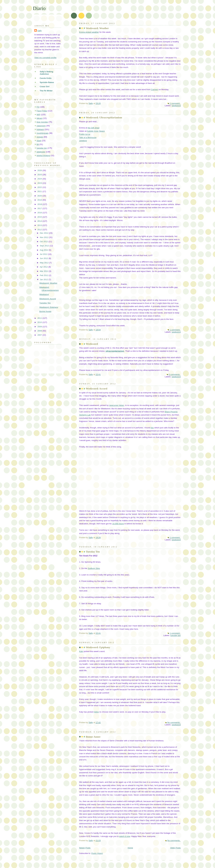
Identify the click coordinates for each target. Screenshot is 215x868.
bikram (40, 118)
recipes (40, 137)
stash (39, 141)
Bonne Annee (93, 737)
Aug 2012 (44, 250)
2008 (40, 331)
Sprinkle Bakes (47, 82)
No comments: (174, 722)
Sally (39, 31)
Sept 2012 (45, 246)
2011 (40, 318)
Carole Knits (46, 78)
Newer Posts (85, 848)
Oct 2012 (44, 242)
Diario (39, 8)
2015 (40, 217)
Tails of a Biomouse (88, 137)
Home (130, 848)
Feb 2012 (44, 275)
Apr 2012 (44, 267)
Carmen (155, 89)
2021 (40, 191)
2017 (40, 208)
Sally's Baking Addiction (46, 73)
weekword (176, 106)
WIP (38, 115)
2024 (40, 179)
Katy (81, 651)
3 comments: (175, 374)
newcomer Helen (117, 405)
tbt (38, 144)
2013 (40, 225)
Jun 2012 (44, 258)
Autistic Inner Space (96, 131)
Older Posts (175, 848)
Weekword (92, 344)
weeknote (41, 152)
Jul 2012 (44, 254)
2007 (40, 335)
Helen (96, 712)
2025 (40, 175)
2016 (40, 213)
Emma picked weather (89, 32)
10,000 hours (118, 524)
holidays (40, 129)
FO (38, 107)
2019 (40, 200)
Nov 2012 (44, 237)
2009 (40, 327)
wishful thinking (43, 156)
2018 (40, 204)
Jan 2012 (44, 280)
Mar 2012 (44, 271)
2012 (40, 230)
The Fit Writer (46, 91)
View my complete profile (45, 58)
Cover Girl (45, 87)
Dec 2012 (44, 233)
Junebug (83, 141)
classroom (41, 126)
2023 (40, 183)
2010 (40, 322)
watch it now (125, 836)
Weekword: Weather (97, 28)
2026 (40, 170)
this (152, 428)
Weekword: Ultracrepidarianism (104, 118)
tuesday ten (176, 635)
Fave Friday (42, 111)
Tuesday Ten (93, 552)
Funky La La (85, 134)
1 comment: (175, 103)
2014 (40, 221)
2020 (40, 196)
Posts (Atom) (97, 853)
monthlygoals (42, 133)
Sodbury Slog (94, 568)
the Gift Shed (93, 128)
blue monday (42, 122)
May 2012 (44, 263)
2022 (40, 187)
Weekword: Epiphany (98, 647)
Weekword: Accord (97, 389)
